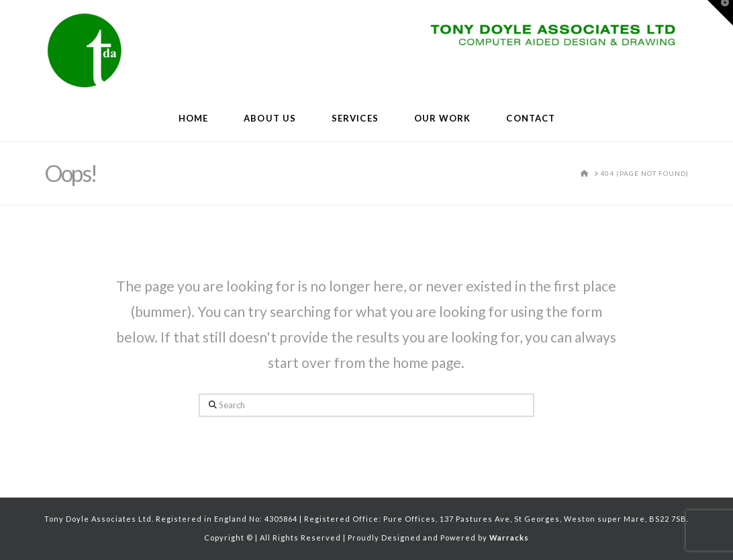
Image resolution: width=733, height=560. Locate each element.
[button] (720, 13)
